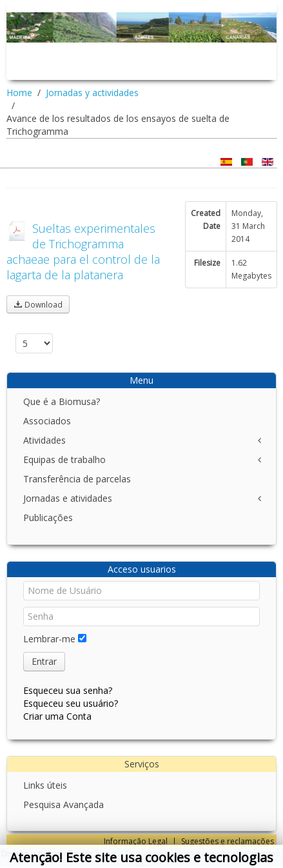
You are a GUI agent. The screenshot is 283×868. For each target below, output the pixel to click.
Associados (47, 421)
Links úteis (45, 785)
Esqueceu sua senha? (68, 690)
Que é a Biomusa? (62, 401)
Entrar (44, 661)
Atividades (44, 440)
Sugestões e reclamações (228, 841)
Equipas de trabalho (64, 459)
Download (38, 304)
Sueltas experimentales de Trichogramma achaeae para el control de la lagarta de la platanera (83, 252)
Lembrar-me (49, 639)
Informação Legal (136, 841)
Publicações (48, 518)
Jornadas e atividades (68, 498)
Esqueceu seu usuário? (71, 703)
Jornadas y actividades (92, 93)
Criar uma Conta (57, 716)
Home (19, 93)
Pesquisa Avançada (63, 804)
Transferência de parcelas (77, 479)
